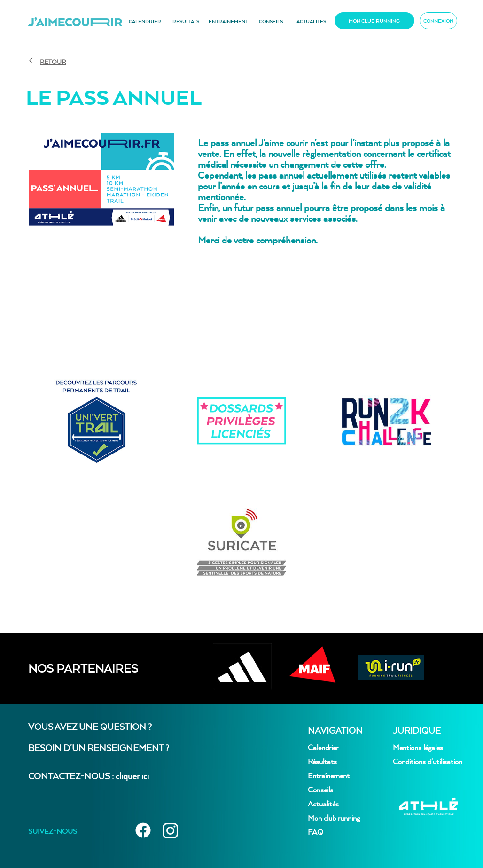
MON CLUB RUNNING (374, 21)
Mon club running (334, 818)
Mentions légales (418, 747)
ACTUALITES (311, 21)
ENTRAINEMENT (228, 21)
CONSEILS (271, 21)
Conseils (320, 790)
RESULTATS (186, 21)
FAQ (316, 832)
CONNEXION (438, 21)
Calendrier (323, 747)
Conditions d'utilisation (428, 761)
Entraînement (329, 775)
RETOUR (53, 62)
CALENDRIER (145, 21)
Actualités (323, 804)
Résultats (322, 761)
